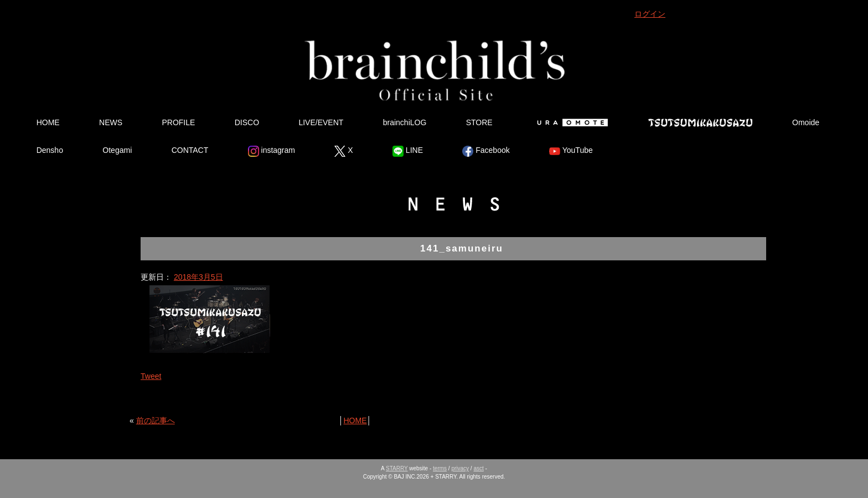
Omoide (806, 122)
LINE (408, 151)
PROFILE (178, 122)
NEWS (111, 122)
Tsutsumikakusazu (700, 122)
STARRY (397, 468)
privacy (460, 468)
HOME (48, 122)
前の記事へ (156, 420)
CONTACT (190, 150)
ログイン (650, 14)
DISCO (247, 122)
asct (478, 468)
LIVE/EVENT (321, 122)
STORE (479, 122)
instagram (272, 151)
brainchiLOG (405, 122)
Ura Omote (570, 122)
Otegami (117, 150)
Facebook (486, 151)
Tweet (151, 376)
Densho (50, 150)
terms (440, 468)
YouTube (571, 151)
